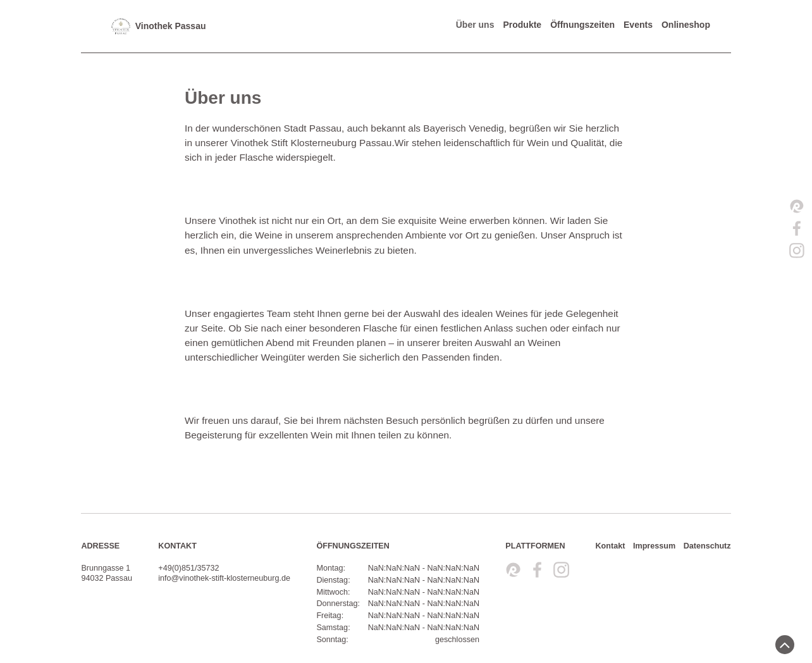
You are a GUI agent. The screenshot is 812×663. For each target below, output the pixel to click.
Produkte (522, 25)
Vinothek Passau (158, 26)
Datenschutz (707, 546)
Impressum (654, 546)
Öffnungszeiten (582, 25)
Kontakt (610, 546)
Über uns (475, 25)
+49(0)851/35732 (188, 568)
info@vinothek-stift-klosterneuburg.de (224, 578)
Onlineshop (686, 25)
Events (638, 25)
